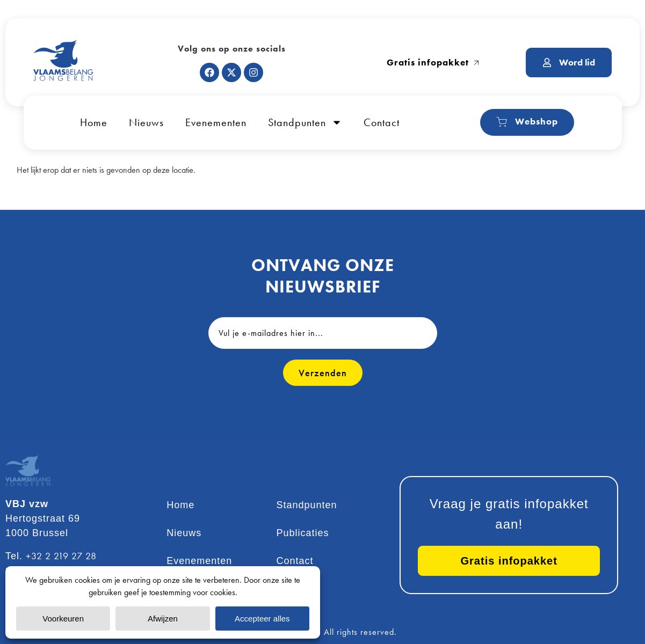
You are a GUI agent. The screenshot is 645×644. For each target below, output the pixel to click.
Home (94, 122)
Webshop (527, 122)
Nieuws (146, 122)
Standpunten (305, 122)
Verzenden (323, 373)
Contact (382, 122)
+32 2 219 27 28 (61, 556)
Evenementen (216, 122)
